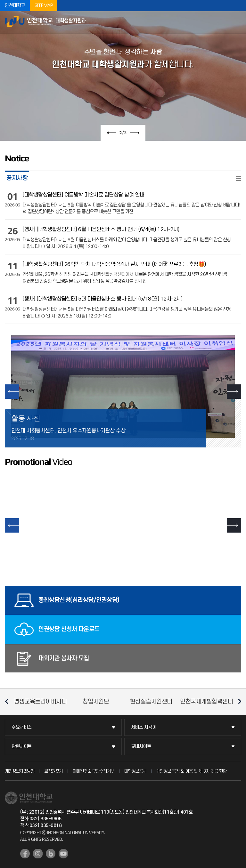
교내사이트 (141, 747)
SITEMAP (44, 6)
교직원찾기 (53, 771)
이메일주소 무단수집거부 (94, 771)
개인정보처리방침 (20, 771)
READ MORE (239, 178)
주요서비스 (22, 727)
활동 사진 (26, 418)
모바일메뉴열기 (238, 22)
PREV (12, 392)
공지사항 (17, 178)
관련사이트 (22, 747)
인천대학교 (15, 6)
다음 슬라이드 (135, 133)
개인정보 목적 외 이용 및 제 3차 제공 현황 (192, 771)
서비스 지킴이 (144, 727)
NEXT (234, 392)
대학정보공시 (135, 771)
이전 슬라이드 (111, 133)
